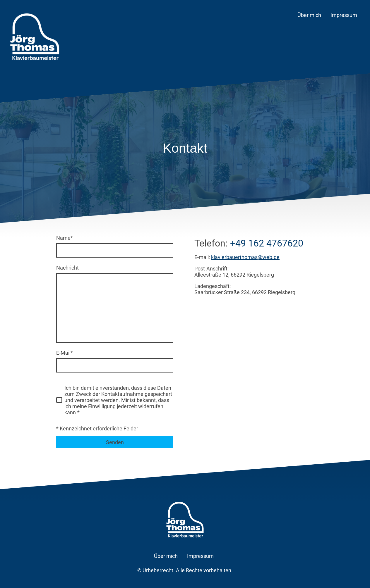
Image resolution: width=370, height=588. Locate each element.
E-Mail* (65, 353)
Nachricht (67, 268)
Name (65, 238)
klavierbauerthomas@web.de (245, 257)
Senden (115, 442)
